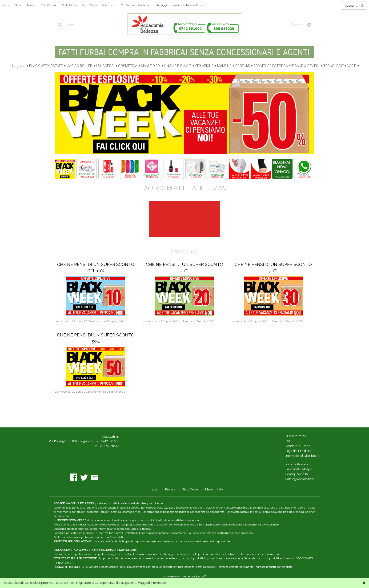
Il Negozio (18, 66)
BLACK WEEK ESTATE (46, 66)
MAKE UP (224, 66)
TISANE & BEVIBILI (306, 66)
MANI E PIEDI (151, 66)
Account (351, 6)
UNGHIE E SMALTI (178, 66)
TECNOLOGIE (333, 66)
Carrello (297, 25)
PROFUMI (243, 66)
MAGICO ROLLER (79, 66)
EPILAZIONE (204, 66)
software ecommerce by (184, 576)
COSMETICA (128, 66)
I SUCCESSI (105, 66)
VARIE (352, 66)
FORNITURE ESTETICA (271, 66)
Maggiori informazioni (153, 583)
